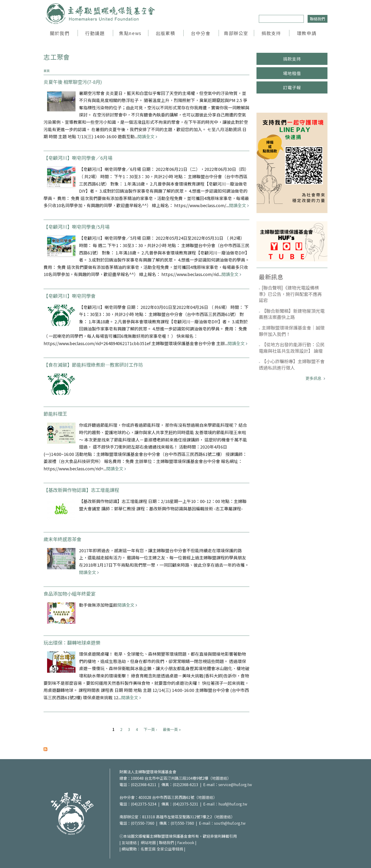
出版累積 (165, 33)
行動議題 (95, 33)
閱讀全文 (146, 136)
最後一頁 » (172, 729)
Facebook (186, 842)
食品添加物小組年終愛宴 (70, 594)
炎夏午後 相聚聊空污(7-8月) (73, 82)
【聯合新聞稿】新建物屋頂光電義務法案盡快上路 (292, 314)
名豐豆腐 (148, 849)
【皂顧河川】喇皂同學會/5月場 (77, 227)
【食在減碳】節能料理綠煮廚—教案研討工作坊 (93, 365)
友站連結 (129, 842)
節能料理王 (55, 414)
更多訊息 (314, 378)
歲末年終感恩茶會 (62, 539)
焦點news (130, 33)
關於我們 (60, 33)
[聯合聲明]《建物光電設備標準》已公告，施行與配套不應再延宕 (290, 294)
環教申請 (307, 33)
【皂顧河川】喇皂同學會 (70, 296)
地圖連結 (220, 778)
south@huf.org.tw (230, 823)
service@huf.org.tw (235, 784)
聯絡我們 (318, 19)
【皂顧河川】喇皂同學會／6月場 (78, 158)
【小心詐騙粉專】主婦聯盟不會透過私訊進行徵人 (292, 364)
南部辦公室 (236, 33)
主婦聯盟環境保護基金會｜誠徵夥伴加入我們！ (292, 331)
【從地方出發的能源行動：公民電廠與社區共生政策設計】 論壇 (292, 347)
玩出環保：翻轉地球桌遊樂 (72, 643)
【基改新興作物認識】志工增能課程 (81, 490)
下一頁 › (150, 729)
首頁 (47, 71)
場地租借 (292, 73)
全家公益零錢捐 (170, 849)
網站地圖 (148, 842)
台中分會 (201, 33)
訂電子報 (292, 87)
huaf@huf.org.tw (233, 804)
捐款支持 (271, 33)
